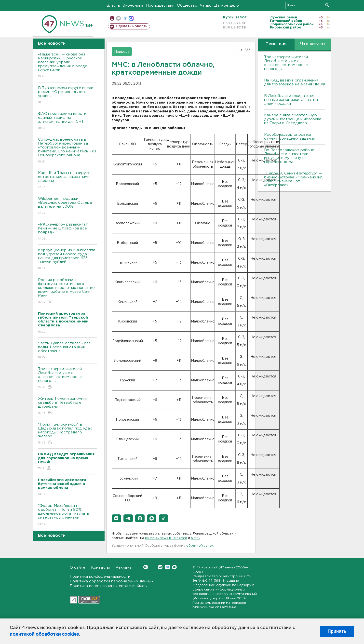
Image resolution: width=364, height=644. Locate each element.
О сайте (77, 568)
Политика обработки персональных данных (112, 581)
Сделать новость (132, 26)
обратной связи (200, 546)
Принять (337, 631)
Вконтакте (146, 567)
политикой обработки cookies (44, 634)
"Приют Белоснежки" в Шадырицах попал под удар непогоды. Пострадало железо (67, 434)
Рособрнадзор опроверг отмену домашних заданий (290, 137)
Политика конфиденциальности (100, 577)
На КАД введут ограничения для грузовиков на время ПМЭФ (295, 82)
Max (174, 567)
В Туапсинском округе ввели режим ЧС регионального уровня (67, 95)
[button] (116, 518)
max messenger (131, 18)
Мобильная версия (112, 18)
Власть (113, 6)
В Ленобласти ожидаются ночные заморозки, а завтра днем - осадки (291, 100)
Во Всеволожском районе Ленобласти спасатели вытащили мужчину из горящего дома (289, 156)
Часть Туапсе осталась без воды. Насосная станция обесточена (67, 351)
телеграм (125, 18)
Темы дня (276, 44)
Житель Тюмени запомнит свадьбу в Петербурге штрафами (67, 406)
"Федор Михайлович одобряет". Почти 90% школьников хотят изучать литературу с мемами (67, 515)
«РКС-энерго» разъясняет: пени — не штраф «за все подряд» (67, 232)
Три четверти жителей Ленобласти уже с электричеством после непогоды (67, 378)
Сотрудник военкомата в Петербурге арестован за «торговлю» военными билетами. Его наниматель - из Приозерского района (67, 151)
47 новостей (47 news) (216, 568)
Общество (187, 6)
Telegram (167, 567)
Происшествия (160, 6)
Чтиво (206, 6)
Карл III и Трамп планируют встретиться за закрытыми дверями (67, 180)
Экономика (133, 6)
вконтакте (118, 18)
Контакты (100, 568)
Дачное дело (227, 6)
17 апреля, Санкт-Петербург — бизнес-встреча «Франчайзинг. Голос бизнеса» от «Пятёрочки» (293, 179)
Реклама (124, 568)
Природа (122, 52)
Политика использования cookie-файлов (108, 586)
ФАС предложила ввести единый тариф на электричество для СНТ (67, 121)
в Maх (196, 538)
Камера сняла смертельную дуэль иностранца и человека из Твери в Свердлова (293, 119)
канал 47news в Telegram (166, 538)
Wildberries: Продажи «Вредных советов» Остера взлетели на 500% (67, 206)
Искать (327, 5)
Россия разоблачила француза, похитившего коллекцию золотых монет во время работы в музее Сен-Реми (67, 291)
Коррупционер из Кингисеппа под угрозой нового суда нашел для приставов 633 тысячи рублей (67, 260)
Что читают (313, 44)
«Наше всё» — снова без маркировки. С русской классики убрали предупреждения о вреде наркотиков (67, 66)
